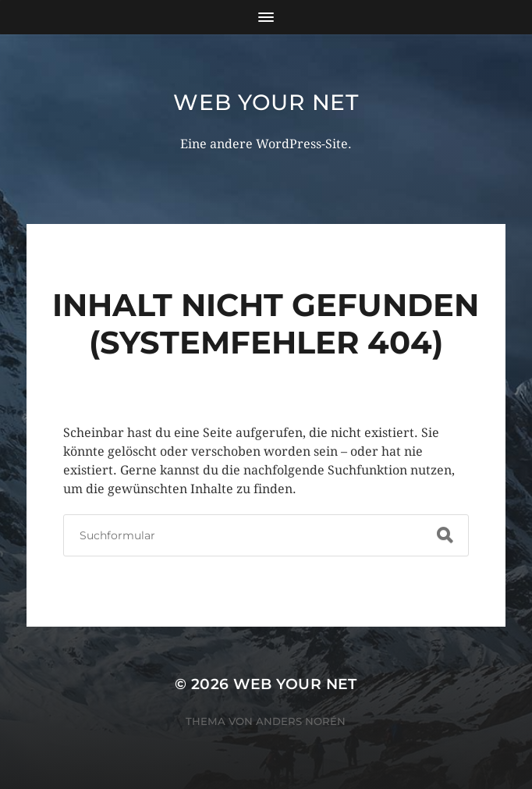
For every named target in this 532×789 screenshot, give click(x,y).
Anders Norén (301, 721)
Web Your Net (266, 102)
